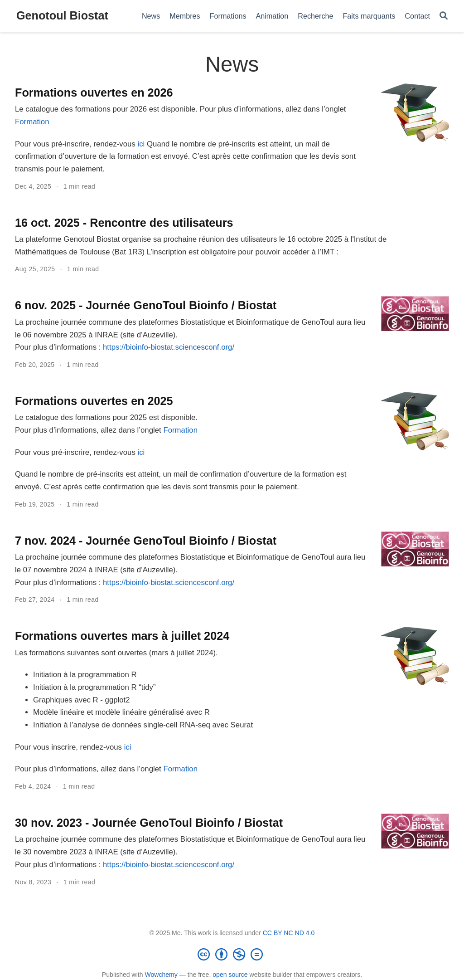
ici (141, 144)
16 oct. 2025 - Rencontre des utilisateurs (124, 223)
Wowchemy (161, 975)
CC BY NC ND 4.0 (289, 933)
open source (230, 975)
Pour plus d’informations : (59, 347)
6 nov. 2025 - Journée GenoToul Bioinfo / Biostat (146, 305)
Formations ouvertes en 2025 (94, 401)
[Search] (444, 16)
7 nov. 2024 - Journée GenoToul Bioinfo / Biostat (146, 541)
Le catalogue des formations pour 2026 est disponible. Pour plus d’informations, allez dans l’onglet (180, 109)
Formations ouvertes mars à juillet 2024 (122, 636)
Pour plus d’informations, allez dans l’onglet (89, 430)
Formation (32, 122)
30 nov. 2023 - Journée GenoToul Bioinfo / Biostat (149, 823)
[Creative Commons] (232, 954)
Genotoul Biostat (62, 15)
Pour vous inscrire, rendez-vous (70, 747)
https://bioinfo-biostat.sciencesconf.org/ (169, 347)
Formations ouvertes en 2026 (94, 93)
